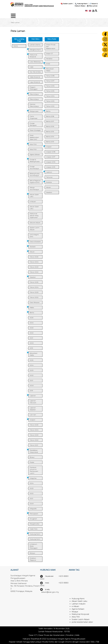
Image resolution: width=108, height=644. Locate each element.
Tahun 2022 (34, 272)
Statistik (33, 247)
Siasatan (33, 277)
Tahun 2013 (50, 101)
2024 (32, 323)
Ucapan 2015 (51, 167)
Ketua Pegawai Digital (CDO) (35, 181)
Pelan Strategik (35, 130)
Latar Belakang (35, 62)
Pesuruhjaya (34, 94)
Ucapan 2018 (51, 152)
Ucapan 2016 (51, 162)
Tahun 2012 (50, 106)
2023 (32, 328)
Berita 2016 (50, 126)
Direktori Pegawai (33, 559)
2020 (32, 343)
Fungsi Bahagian (33, 124)
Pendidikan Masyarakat (34, 451)
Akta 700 (33, 144)
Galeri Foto (34, 529)
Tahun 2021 (34, 445)
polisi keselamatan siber (82, 622)
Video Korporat (35, 77)
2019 (31, 348)
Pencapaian (34, 514)
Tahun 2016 (50, 86)
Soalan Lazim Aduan (35, 229)
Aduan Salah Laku (34, 195)
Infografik (33, 509)
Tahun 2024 (34, 262)
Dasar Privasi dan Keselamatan (51, 47)
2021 (31, 338)
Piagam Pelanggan (34, 88)
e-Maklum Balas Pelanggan (34, 546)
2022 (32, 333)
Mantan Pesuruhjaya (34, 105)
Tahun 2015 (50, 91)
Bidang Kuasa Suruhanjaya (35, 174)
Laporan (33, 396)
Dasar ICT (50, 54)
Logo (32, 67)
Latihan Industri (79, 604)
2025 (32, 318)
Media (32, 308)
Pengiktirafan (35, 524)
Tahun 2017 (50, 81)
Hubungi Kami (81, 4)
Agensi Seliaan (35, 154)
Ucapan (33, 420)
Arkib (48, 64)
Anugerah (33, 519)
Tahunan (49, 177)
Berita (32, 313)
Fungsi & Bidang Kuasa (35, 160)
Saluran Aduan (35, 223)
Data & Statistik (35, 242)
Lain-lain (33, 415)
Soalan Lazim (67, 4)
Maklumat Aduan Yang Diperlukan (34, 216)
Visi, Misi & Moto (35, 72)
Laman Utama (35, 45)
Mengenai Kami (35, 50)
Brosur (32, 457)
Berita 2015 (50, 132)
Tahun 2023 (34, 267)
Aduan (32, 252)
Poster (32, 462)
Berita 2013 (50, 142)
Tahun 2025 (34, 257)
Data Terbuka (35, 302)
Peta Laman (92, 6)
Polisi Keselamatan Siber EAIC (34, 137)
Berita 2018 (50, 116)
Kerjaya (32, 553)
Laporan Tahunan (33, 402)
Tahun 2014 (50, 96)
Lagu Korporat (35, 82)
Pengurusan (34, 111)
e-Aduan (33, 202)
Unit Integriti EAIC (34, 236)
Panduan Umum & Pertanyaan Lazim (34, 470)
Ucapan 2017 (51, 157)
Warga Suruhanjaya (34, 188)
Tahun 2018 (50, 76)
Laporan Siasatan (33, 409)
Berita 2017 (50, 121)
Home (16, 46)
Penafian (49, 59)
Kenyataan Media (34, 354)
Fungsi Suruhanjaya (34, 167)
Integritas (33, 478)
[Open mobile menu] (13, 16)
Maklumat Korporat (33, 56)
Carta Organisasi (34, 117)
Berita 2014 (50, 137)
